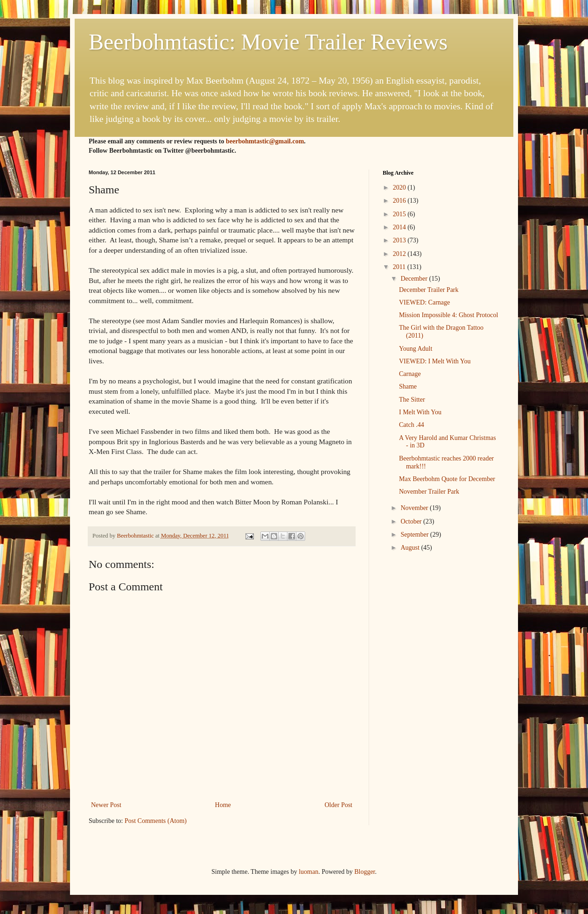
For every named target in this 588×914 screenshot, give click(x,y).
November (415, 508)
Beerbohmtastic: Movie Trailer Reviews (268, 42)
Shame (408, 386)
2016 (400, 201)
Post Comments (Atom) (156, 821)
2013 (400, 240)
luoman (308, 872)
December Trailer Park (429, 290)
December (415, 279)
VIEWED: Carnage (424, 302)
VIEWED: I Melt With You (435, 361)
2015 (400, 214)
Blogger (364, 872)
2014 (400, 227)
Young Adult (416, 349)
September (415, 535)
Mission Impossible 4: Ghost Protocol (448, 315)
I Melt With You (420, 412)
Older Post (339, 805)
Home (223, 805)
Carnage (410, 374)
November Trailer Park (429, 492)
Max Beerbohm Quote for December (447, 479)
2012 (400, 254)
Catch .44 (412, 425)
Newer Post (106, 805)
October (412, 521)
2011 (400, 267)
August (411, 548)
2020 (400, 188)
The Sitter (412, 400)
